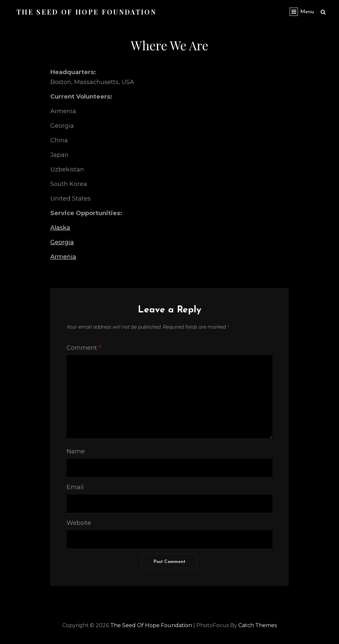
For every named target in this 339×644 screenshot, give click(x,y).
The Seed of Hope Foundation (87, 12)
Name (76, 451)
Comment (84, 348)
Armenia (63, 257)
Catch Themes (258, 625)
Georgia (62, 242)
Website (79, 523)
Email (75, 487)
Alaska (60, 228)
